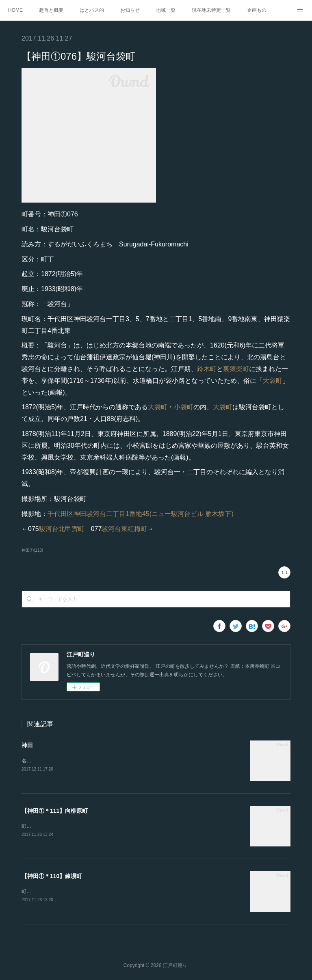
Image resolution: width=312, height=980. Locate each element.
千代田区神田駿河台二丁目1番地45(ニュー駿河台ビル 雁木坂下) (141, 514)
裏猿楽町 (236, 369)
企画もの (257, 10)
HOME (15, 10)
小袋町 (184, 407)
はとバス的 (92, 10)
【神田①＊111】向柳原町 (55, 811)
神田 (27, 745)
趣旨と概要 (51, 10)
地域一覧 (166, 10)
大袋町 (273, 381)
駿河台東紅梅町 (124, 529)
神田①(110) (32, 550)
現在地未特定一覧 (211, 10)
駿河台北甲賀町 (62, 529)
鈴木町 (207, 369)
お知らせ (130, 10)
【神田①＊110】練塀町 (52, 877)
